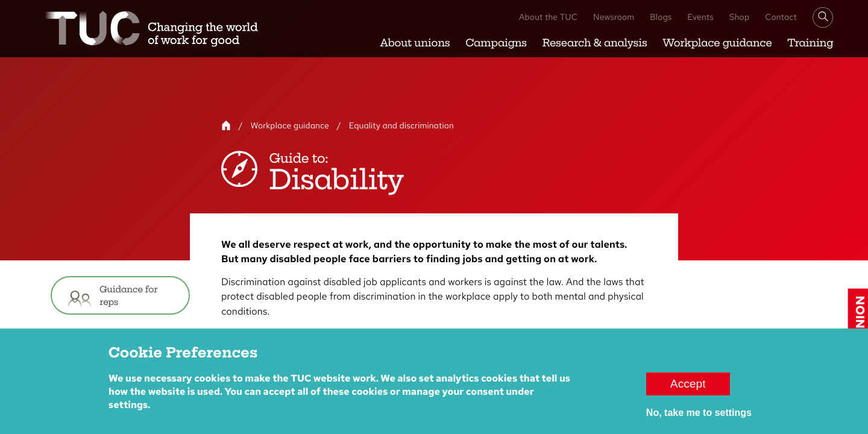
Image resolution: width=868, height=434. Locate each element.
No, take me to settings (699, 418)
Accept (688, 389)
